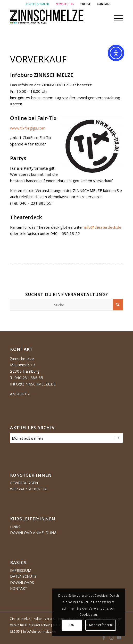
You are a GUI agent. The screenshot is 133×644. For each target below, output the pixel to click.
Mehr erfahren (101, 625)
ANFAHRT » (20, 394)
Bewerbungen (24, 483)
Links (15, 527)
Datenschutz (23, 576)
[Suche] (67, 305)
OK (72, 625)
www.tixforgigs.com (28, 128)
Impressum (21, 570)
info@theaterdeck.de (103, 227)
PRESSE (86, 4)
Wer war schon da (28, 489)
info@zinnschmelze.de (33, 384)
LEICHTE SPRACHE (37, 4)
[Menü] (116, 18)
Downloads (22, 582)
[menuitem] (37, 4)
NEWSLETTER (65, 4)
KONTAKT (104, 4)
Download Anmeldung (33, 533)
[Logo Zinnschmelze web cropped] (55, 18)
